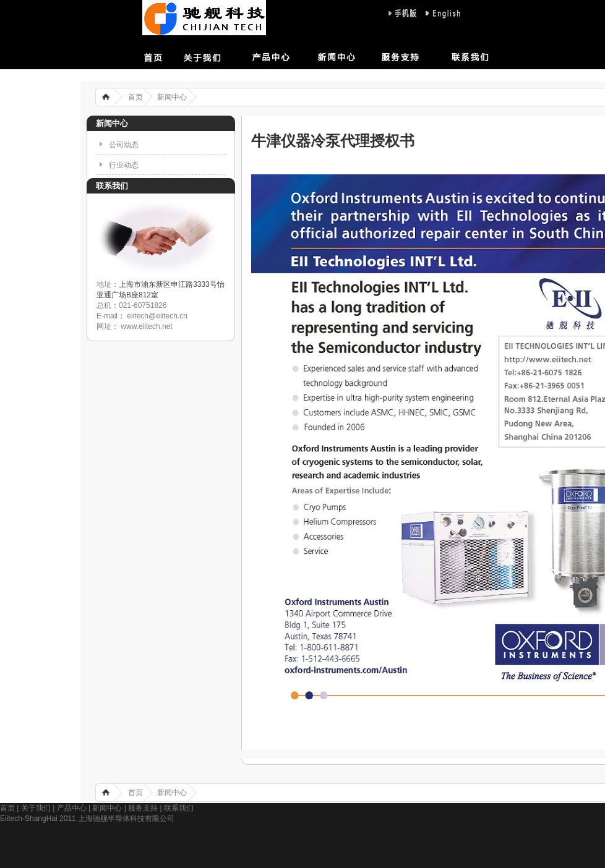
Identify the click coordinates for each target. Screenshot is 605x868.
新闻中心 (340, 55)
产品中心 (282, 55)
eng (442, 14)
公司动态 (124, 145)
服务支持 (397, 55)
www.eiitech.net (146, 326)
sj (405, 14)
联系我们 (455, 55)
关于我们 (225, 55)
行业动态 (124, 165)
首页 (167, 55)
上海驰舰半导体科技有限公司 (204, 18)
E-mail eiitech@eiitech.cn (142, 316)
